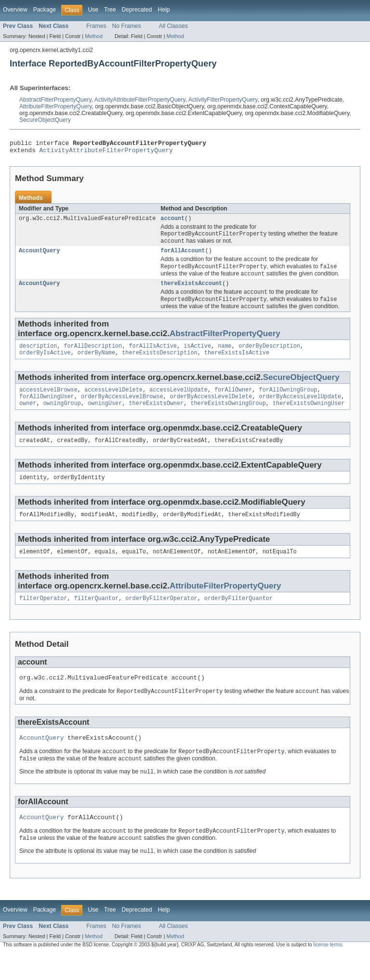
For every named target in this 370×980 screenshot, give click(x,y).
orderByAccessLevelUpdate (300, 410)
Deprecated (137, 10)
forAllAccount (183, 256)
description (38, 356)
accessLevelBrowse (48, 402)
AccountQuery (39, 256)
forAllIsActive (153, 356)
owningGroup (62, 418)
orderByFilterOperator (161, 617)
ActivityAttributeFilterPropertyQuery (140, 100)
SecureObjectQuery (45, 120)
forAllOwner (233, 402)
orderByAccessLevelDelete (211, 410)
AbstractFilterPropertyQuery (55, 100)
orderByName (96, 364)
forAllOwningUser (47, 410)
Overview (15, 10)
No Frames (127, 26)
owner (28, 418)
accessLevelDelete (113, 402)
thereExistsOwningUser (309, 418)
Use (93, 10)
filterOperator (43, 617)
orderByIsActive (45, 364)
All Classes (173, 26)
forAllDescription (93, 356)
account (172, 222)
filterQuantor (96, 617)
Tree (110, 10)
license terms (328, 972)
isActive (197, 356)
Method (93, 36)
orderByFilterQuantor (238, 617)
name (225, 356)
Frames (96, 26)
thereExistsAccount (191, 291)
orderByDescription (269, 356)
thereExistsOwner (156, 418)
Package (45, 10)
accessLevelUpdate (178, 402)
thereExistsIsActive (237, 364)
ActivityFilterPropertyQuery (223, 100)
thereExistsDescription (159, 364)
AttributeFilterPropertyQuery (55, 106)
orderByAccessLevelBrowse (122, 410)
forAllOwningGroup (288, 402)
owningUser (105, 418)
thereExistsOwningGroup (228, 418)
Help (164, 10)
